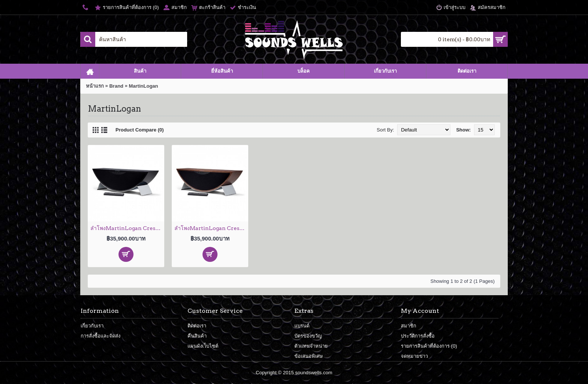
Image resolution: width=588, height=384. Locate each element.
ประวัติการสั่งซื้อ (418, 336)
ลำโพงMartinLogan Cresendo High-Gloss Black (127, 228)
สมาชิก (409, 326)
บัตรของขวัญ (308, 336)
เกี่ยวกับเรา (92, 326)
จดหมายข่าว (414, 356)
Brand (116, 86)
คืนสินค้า (197, 336)
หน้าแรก (95, 86)
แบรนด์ (302, 326)
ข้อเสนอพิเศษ (309, 356)
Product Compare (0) (140, 130)
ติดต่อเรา (197, 326)
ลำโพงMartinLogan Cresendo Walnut (211, 228)
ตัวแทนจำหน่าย (311, 346)
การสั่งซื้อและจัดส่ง (100, 336)
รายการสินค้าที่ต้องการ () (429, 346)
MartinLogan (144, 86)
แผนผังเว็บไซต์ (203, 346)
